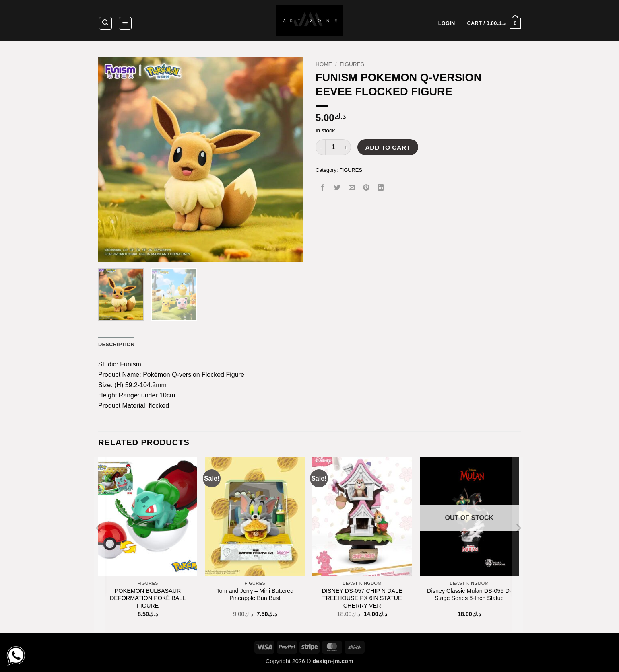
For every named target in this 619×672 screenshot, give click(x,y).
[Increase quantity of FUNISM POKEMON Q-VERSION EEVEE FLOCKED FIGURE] (346, 147)
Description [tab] (116, 344)
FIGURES (352, 64)
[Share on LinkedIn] (381, 188)
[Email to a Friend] (352, 188)
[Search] (105, 23)
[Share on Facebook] (323, 188)
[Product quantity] (333, 147)
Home (324, 64)
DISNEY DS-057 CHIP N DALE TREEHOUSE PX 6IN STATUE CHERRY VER (362, 598)
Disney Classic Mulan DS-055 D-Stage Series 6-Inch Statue (469, 595)
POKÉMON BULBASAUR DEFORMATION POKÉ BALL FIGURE (148, 598)
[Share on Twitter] (337, 188)
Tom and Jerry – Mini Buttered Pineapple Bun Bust (255, 595)
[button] (125, 23)
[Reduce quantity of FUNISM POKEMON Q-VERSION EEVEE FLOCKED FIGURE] (320, 147)
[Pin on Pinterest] (366, 188)
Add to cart (388, 147)
